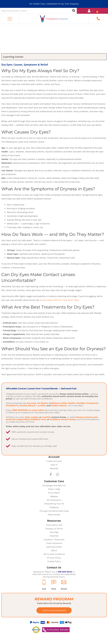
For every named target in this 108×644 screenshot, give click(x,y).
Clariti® (23, 406)
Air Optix (75, 300)
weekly (34, 417)
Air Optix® (42, 403)
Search (74, 11)
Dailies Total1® (68, 403)
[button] (10, 19)
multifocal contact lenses (63, 419)
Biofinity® (54, 403)
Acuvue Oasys (46, 300)
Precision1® (92, 403)
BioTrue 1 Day (60, 300)
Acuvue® (31, 403)
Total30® (81, 403)
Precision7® (12, 406)
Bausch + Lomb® (37, 406)
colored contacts (84, 417)
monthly (46, 417)
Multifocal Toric (38, 419)
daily (27, 417)
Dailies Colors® (59, 406)
